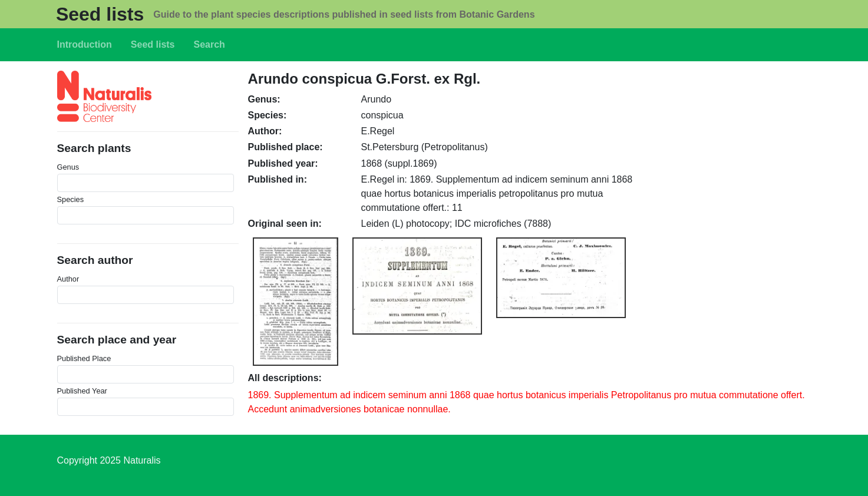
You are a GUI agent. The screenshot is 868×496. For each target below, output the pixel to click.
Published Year (82, 391)
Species (71, 199)
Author (68, 279)
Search (209, 44)
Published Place (84, 358)
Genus (68, 167)
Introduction (85, 44)
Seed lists (100, 14)
